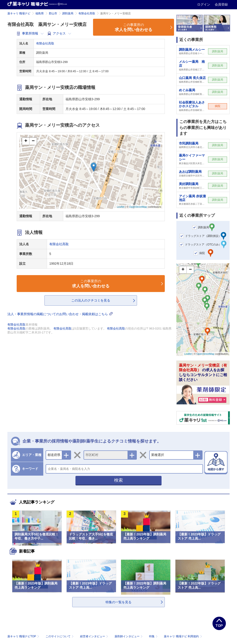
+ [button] (26, 141)
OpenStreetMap (138, 207)
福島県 (40, 13)
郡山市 (53, 13)
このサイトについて (60, 636)
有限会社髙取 (87, 13)
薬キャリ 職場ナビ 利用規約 (183, 636)
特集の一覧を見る (118, 602)
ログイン (204, 4)
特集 (154, 636)
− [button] (33, 141)
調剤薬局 (68, 13)
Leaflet (121, 207)
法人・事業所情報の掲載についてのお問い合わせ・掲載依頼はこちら (60, 314)
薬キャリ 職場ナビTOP (24, 636)
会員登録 (221, 4)
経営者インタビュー (95, 636)
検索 (118, 480)
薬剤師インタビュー (129, 636)
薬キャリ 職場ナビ (19, 13)
